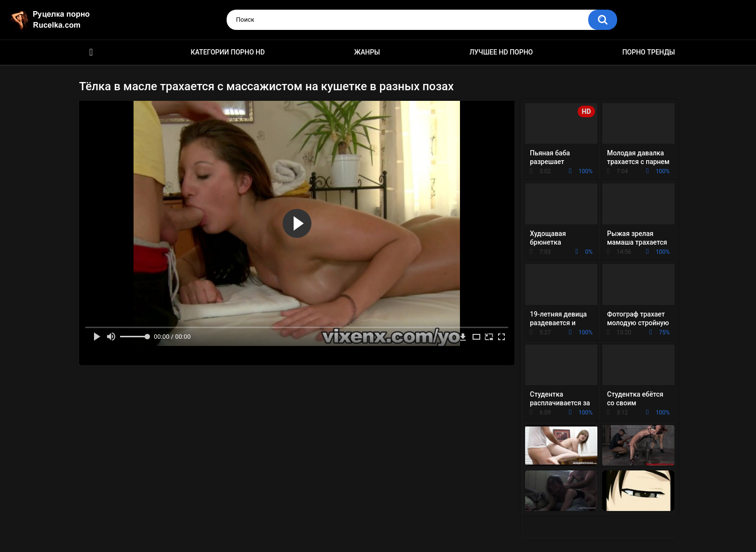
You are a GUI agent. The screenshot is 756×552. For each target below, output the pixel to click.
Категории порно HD (228, 52)
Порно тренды (649, 52)
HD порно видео (91, 52)
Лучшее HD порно (501, 52)
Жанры (367, 52)
